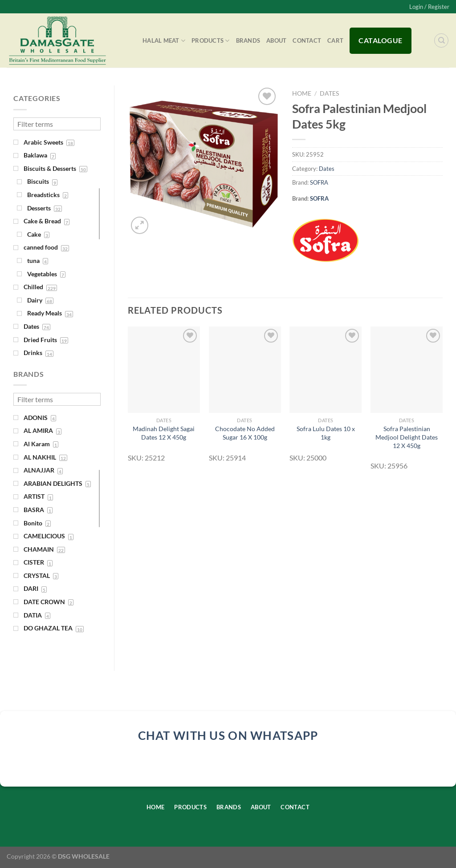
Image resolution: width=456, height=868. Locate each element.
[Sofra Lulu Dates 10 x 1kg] (326, 370)
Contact (307, 40)
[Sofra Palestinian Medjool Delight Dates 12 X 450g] (407, 370)
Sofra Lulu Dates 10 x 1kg (326, 433)
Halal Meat (164, 41)
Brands (248, 40)
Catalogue (380, 40)
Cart (335, 40)
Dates (329, 93)
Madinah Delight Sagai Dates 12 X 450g (164, 433)
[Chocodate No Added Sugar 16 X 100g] (245, 370)
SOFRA (319, 182)
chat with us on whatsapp (228, 735)
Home (302, 93)
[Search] (441, 40)
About (276, 40)
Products (211, 41)
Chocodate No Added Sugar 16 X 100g (245, 433)
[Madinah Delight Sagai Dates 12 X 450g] (164, 370)
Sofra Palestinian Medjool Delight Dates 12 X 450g (407, 437)
